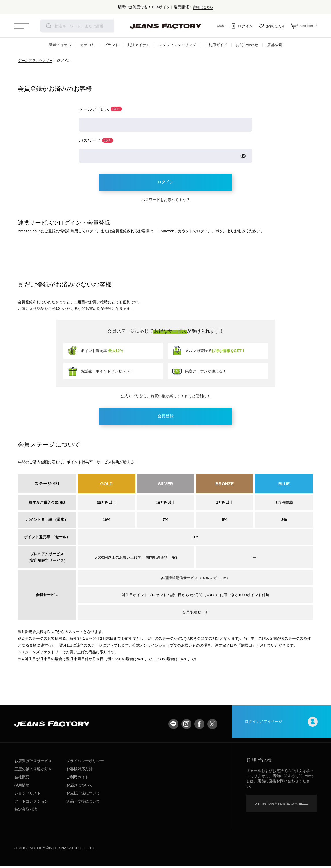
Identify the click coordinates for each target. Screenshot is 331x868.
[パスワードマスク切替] (243, 156)
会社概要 (22, 779)
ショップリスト (28, 795)
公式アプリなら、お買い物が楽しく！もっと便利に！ (165, 397)
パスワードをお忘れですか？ (166, 201)
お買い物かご (301, 26)
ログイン (236, 26)
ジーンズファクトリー (35, 61)
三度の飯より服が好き (33, 771)
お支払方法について (83, 795)
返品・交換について (83, 803)
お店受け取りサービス (33, 763)
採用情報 (22, 787)
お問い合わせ (247, 45)
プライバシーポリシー (85, 763)
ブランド (111, 45)
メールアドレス (100, 109)
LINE (173, 725)
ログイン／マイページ (281, 725)
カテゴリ (88, 45)
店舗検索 (274, 45)
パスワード (96, 141)
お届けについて (79, 787)
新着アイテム (60, 45)
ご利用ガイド (216, 45)
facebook (199, 725)
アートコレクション (31, 803)
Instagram (186, 725)
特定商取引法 (26, 811)
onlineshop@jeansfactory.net (279, 805)
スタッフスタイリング (177, 45)
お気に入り (266, 26)
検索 (49, 26)
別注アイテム (139, 45)
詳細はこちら (203, 7)
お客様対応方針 (79, 771)
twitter (212, 725)
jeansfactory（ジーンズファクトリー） (165, 26)
